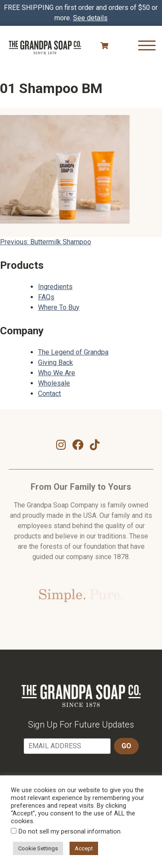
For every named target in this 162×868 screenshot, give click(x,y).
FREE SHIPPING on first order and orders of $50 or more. (81, 13)
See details (90, 18)
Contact (49, 394)
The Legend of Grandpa (73, 352)
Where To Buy (59, 307)
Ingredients (55, 287)
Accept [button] (84, 848)
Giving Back (56, 362)
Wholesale (54, 383)
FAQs (46, 297)
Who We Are (57, 373)
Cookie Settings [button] (38, 848)
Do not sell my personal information (70, 831)
